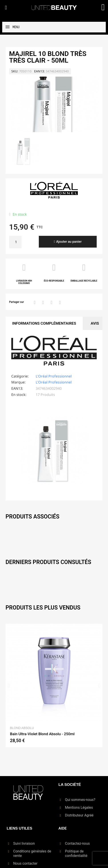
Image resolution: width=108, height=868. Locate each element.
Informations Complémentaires (44, 323)
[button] (6, 8)
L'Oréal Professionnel (54, 376)
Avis (95, 323)
